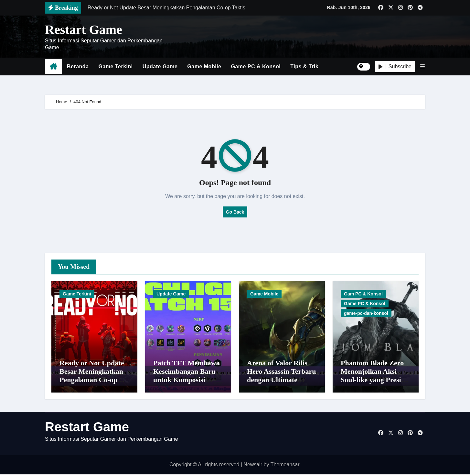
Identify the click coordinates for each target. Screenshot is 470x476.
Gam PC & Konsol (363, 294)
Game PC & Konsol (256, 66)
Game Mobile (204, 66)
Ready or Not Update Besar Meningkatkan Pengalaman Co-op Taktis (92, 377)
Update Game (160, 66)
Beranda (78, 66)
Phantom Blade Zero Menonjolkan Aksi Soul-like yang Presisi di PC (373, 377)
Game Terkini (116, 66)
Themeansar (285, 466)
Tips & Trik (304, 66)
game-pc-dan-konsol (366, 313)
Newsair (253, 466)
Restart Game (84, 30)
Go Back (235, 212)
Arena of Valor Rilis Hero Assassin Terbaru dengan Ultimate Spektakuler (282, 377)
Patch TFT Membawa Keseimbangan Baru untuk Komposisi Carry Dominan (187, 377)
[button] (422, 66)
